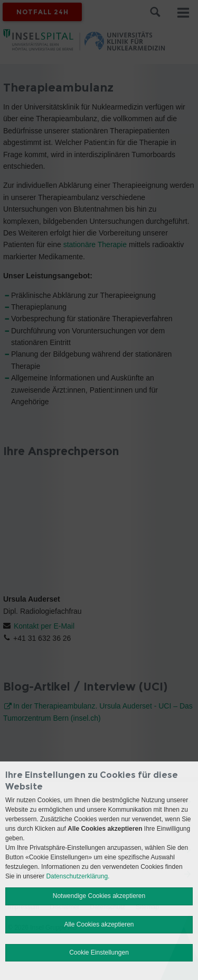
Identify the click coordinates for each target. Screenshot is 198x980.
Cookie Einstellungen (99, 952)
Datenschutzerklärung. (78, 876)
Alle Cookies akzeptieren (99, 924)
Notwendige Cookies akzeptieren (99, 896)
